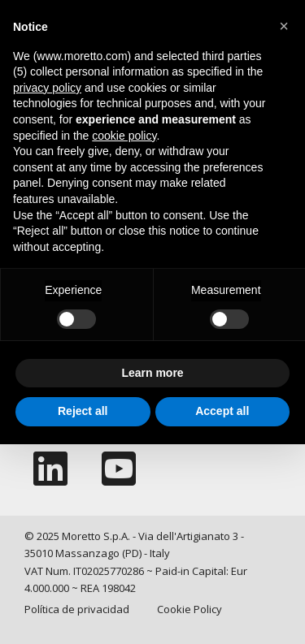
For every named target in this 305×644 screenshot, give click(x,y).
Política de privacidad (77, 609)
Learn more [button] (152, 373)
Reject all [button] (83, 411)
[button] (284, 26)
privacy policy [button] (47, 88)
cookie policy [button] (124, 136)
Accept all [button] (222, 411)
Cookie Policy (190, 609)
